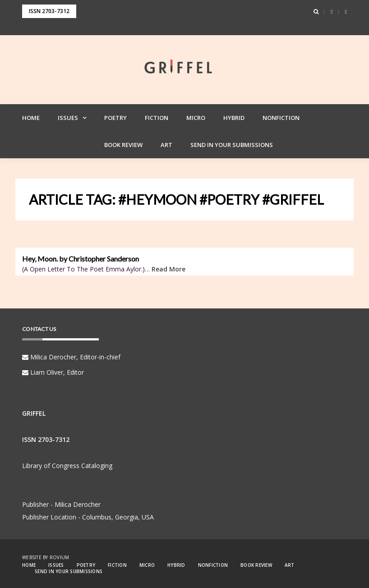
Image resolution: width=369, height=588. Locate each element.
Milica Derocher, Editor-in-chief (71, 357)
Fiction (157, 118)
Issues (68, 118)
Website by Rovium (46, 557)
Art (166, 145)
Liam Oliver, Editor (53, 372)
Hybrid (234, 118)
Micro (196, 118)
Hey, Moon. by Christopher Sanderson (81, 259)
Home (31, 118)
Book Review (123, 145)
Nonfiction (281, 118)
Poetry (115, 118)
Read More (168, 269)
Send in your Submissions (232, 145)
